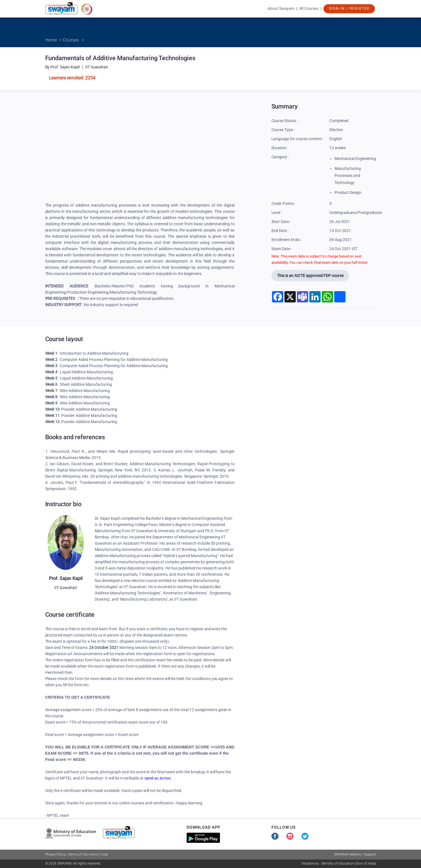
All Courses (309, 8)
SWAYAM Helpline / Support (355, 854)
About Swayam (281, 8)
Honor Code (99, 854)
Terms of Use (78, 854)
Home (51, 40)
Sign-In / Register (349, 8)
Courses (71, 40)
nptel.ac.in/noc (158, 778)
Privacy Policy (56, 854)
